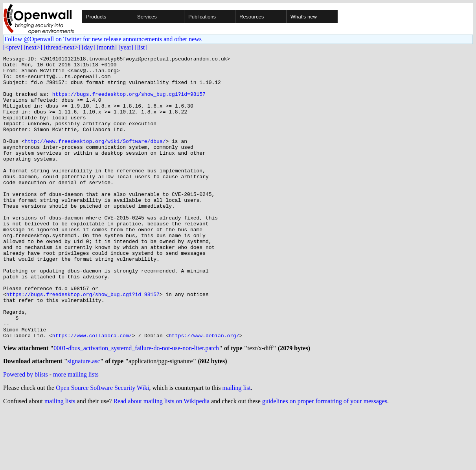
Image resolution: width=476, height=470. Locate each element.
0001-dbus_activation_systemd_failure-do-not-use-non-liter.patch (136, 406)
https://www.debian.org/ (204, 392)
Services (147, 17)
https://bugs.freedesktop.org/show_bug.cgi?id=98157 (129, 102)
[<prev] (13, 47)
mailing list (237, 447)
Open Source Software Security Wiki (102, 447)
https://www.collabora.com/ (92, 392)
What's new (304, 17)
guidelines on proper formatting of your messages (325, 460)
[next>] (33, 47)
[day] (88, 47)
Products (96, 17)
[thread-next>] (62, 47)
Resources (252, 17)
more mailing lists (76, 433)
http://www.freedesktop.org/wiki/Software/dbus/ (95, 159)
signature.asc (84, 420)
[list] (141, 47)
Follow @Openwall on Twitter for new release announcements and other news (103, 39)
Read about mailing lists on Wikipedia (161, 460)
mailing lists (60, 460)
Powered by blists (26, 433)
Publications (202, 17)
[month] (107, 47)
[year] (126, 47)
